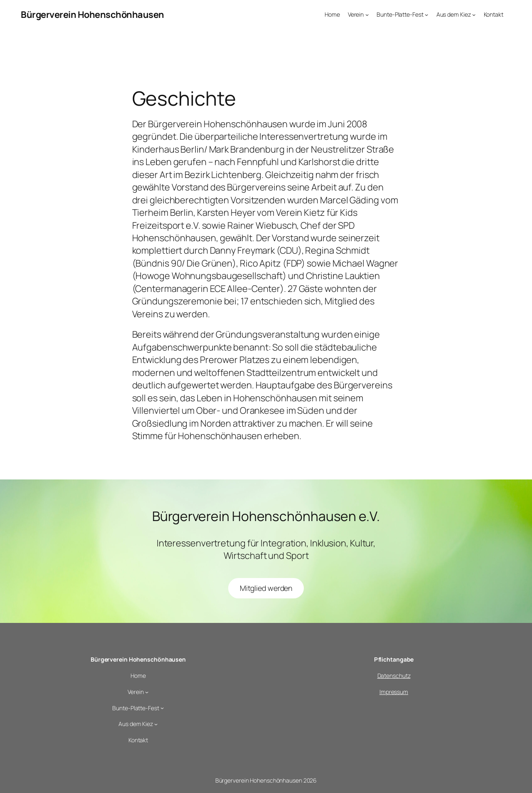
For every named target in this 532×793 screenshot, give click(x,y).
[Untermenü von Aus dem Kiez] (474, 15)
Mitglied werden (266, 588)
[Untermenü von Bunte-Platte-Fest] (426, 15)
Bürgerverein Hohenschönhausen (92, 15)
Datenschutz (394, 676)
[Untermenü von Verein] (367, 15)
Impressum (394, 692)
